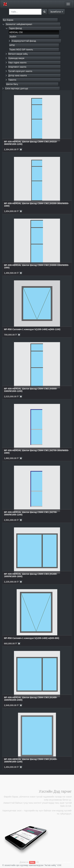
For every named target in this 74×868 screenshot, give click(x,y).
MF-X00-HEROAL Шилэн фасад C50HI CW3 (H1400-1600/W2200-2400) (31, 699)
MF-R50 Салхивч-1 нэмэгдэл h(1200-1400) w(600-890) (32, 638)
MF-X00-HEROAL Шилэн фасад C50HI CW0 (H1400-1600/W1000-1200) (31, 760)
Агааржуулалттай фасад (24, 41)
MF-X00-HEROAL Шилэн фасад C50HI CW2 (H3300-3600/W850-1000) (36, 204)
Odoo (32, 862)
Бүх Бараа (8, 20)
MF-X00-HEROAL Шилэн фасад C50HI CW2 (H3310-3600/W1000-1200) (31, 143)
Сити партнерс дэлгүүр (17, 88)
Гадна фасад (15, 28)
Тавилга (12, 80)
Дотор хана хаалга (18, 75)
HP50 (12, 45)
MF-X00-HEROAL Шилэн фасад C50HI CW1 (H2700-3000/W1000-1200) (31, 513)
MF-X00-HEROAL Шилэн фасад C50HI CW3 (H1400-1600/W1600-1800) (31, 575)
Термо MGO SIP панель (21, 50)
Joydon (13, 37)
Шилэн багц (12, 84)
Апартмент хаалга (17, 67)
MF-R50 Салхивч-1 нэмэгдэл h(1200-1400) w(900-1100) (32, 329)
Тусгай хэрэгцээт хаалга (20, 71)
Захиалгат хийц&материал (19, 24)
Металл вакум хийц (18, 54)
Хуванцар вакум (16, 58)
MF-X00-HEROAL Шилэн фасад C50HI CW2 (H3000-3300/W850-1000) (36, 266)
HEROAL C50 (16, 32)
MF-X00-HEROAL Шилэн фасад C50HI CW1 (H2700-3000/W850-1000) (36, 452)
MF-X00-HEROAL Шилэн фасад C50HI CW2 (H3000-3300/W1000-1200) (31, 390)
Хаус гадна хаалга (17, 63)
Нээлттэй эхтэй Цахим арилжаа (55, 862)
